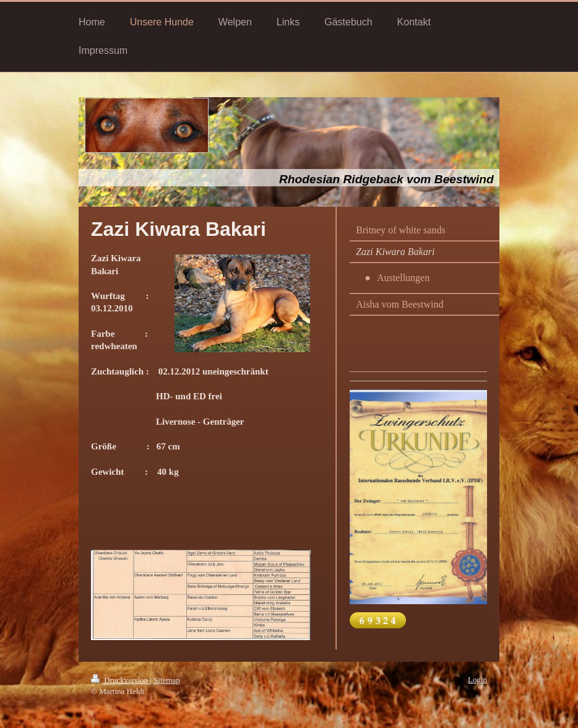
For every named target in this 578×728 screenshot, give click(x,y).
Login (477, 679)
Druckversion (120, 680)
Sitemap (167, 680)
